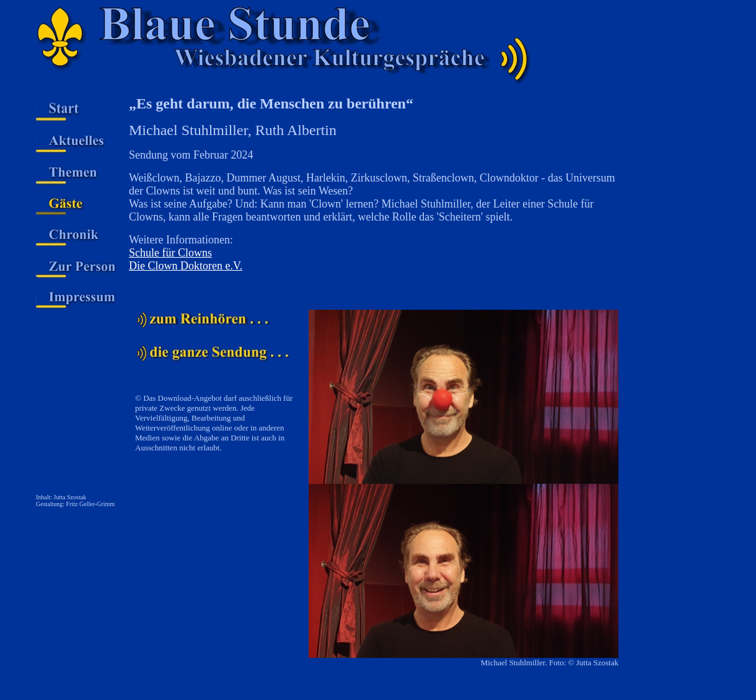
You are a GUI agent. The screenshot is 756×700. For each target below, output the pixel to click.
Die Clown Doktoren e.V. (186, 266)
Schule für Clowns (170, 253)
